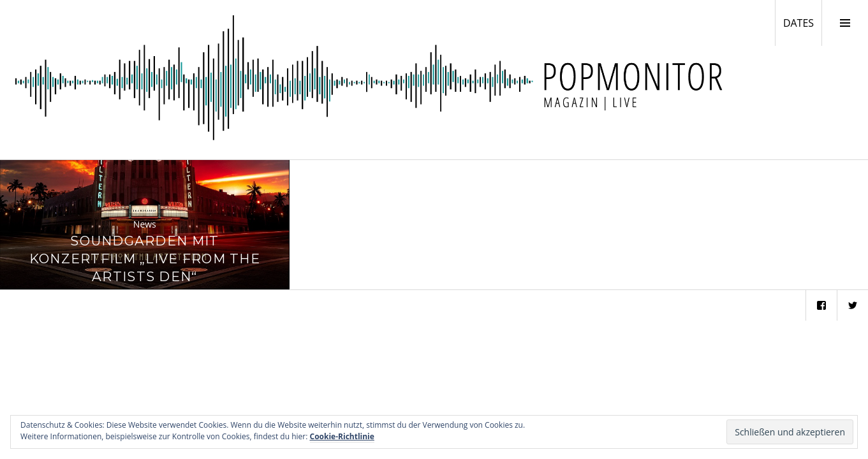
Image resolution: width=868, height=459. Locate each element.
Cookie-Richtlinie (342, 436)
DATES (802, 22)
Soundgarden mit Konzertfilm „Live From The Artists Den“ (145, 259)
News (145, 224)
